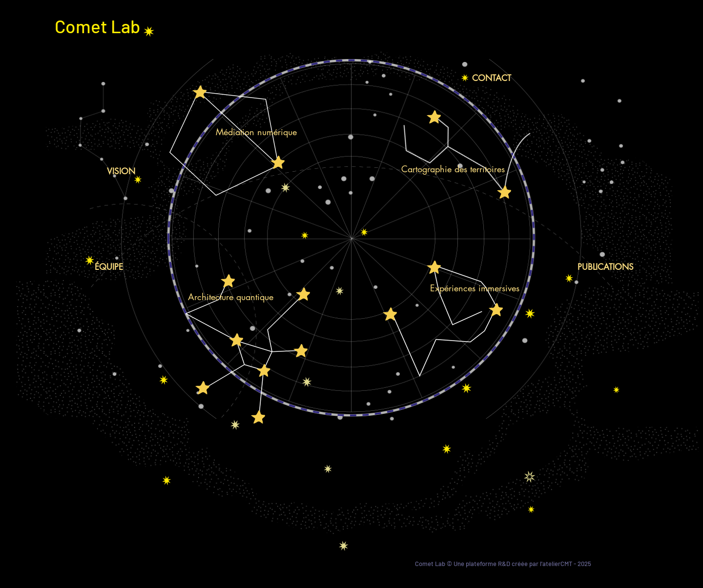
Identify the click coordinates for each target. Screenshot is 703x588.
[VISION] (121, 172)
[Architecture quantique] (230, 297)
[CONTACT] (492, 78)
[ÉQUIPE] (109, 267)
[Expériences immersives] (475, 288)
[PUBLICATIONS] (606, 267)
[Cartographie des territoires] (453, 169)
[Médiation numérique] (256, 132)
